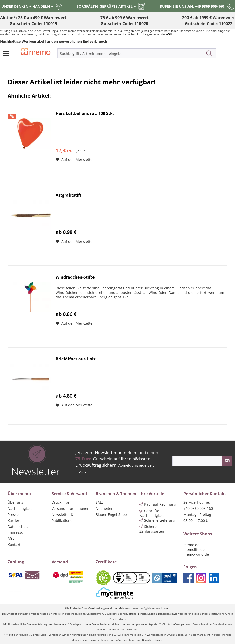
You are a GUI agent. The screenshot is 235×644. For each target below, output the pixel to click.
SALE (100, 502)
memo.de (191, 545)
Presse (13, 514)
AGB (169, 34)
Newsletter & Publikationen (63, 517)
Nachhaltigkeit (20, 508)
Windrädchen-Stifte (75, 277)
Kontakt (14, 544)
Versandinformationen (70, 508)
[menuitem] (7, 53)
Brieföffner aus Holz (76, 359)
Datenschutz (18, 527)
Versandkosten (160, 608)
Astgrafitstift (68, 195)
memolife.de (194, 549)
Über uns (15, 502)
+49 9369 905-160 (198, 508)
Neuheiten (104, 508)
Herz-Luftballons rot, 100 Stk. (85, 113)
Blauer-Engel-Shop (111, 514)
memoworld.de (196, 554)
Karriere (14, 520)
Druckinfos (61, 502)
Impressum (17, 532)
